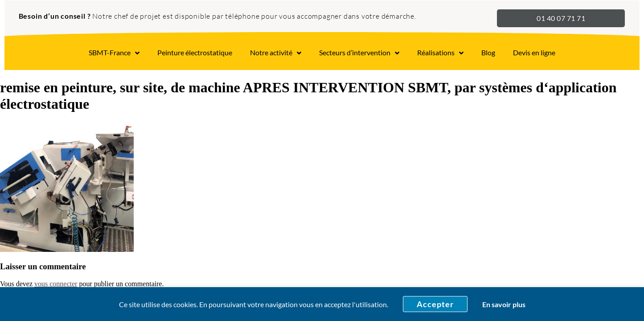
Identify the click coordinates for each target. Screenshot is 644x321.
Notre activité (276, 53)
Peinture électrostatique (195, 52)
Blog (488, 52)
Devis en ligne (534, 52)
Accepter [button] (435, 304)
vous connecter (56, 284)
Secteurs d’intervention (359, 53)
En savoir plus (504, 304)
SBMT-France (114, 53)
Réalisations (440, 53)
